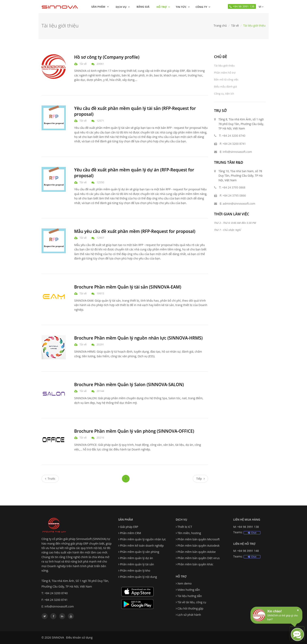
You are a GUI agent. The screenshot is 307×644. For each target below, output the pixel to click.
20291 (100, 344)
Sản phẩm (100, 7)
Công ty (201, 7)
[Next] (200, 479)
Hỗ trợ (161, 7)
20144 (100, 391)
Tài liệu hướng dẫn (190, 596)
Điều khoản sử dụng (79, 637)
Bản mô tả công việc (226, 79)
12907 (100, 238)
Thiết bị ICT (185, 527)
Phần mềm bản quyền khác (195, 564)
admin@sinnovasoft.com (239, 204)
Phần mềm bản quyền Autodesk (199, 546)
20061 (100, 64)
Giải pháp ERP (129, 527)
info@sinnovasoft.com (237, 152)
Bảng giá (143, 7)
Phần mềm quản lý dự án (136, 558)
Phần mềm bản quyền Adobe (197, 552)
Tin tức (181, 7)
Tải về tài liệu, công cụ (192, 602)
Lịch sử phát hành (189, 615)
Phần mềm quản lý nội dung (138, 577)
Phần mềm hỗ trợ (225, 73)
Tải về (235, 26)
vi (261, 7)
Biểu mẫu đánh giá (226, 86)
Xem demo (184, 583)
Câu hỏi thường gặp (190, 608)
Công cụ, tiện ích (224, 94)
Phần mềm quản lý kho (135, 571)
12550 (100, 182)
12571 (100, 121)
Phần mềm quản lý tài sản (137, 564)
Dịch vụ (121, 7)
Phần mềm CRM (130, 533)
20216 (100, 438)
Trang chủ (220, 26)
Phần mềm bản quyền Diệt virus (199, 558)
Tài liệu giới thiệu (224, 66)
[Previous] (50, 479)
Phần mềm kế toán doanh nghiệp (142, 546)
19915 (100, 293)
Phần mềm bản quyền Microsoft (199, 539)
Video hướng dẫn (189, 590)
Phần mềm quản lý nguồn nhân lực (143, 539)
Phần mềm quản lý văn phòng (140, 552)
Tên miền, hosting (189, 533)
